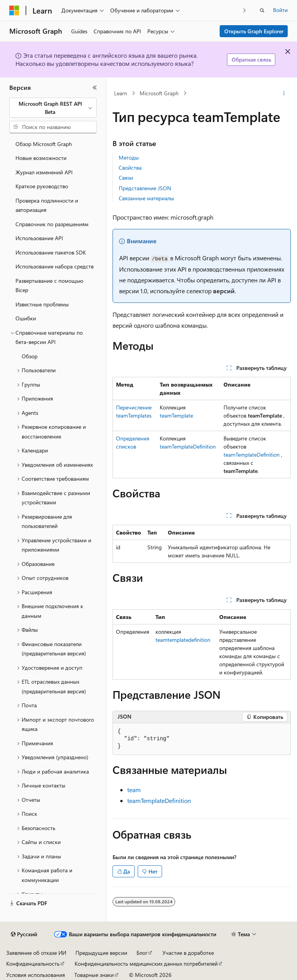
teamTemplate (176, 415)
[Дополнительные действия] (284, 93)
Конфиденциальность (33, 964)
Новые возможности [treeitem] (41, 158)
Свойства (130, 168)
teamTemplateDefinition (188, 446)
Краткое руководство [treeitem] (42, 186)
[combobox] (53, 108)
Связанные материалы (146, 198)
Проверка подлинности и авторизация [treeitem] (47, 205)
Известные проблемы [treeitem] (42, 304)
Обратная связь (251, 59)
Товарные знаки (94, 975)
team (134, 790)
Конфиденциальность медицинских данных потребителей (146, 964)
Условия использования (36, 975)
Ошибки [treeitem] (26, 318)
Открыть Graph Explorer (254, 31)
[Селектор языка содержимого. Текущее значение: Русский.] (24, 934)
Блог (142, 953)
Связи (126, 178)
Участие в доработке (188, 953)
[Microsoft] (14, 10)
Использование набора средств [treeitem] (55, 266)
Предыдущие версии (101, 953)
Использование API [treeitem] (39, 238)
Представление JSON (145, 188)
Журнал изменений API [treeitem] (44, 172)
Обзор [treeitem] (30, 356)
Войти (280, 10)
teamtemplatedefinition (183, 640)
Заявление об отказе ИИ (36, 953)
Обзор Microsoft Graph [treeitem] (44, 144)
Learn (121, 93)
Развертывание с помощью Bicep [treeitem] (49, 285)
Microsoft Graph (159, 93)
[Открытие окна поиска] (262, 10)
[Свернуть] (95, 88)
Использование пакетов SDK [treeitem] (51, 252)
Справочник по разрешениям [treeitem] (52, 224)
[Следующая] (245, 10)
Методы (129, 157)
